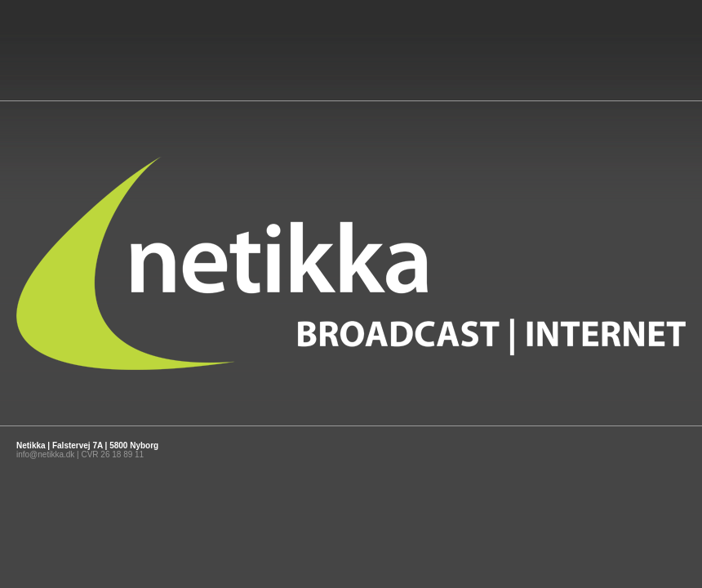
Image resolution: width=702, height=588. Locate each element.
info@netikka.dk (45, 454)
